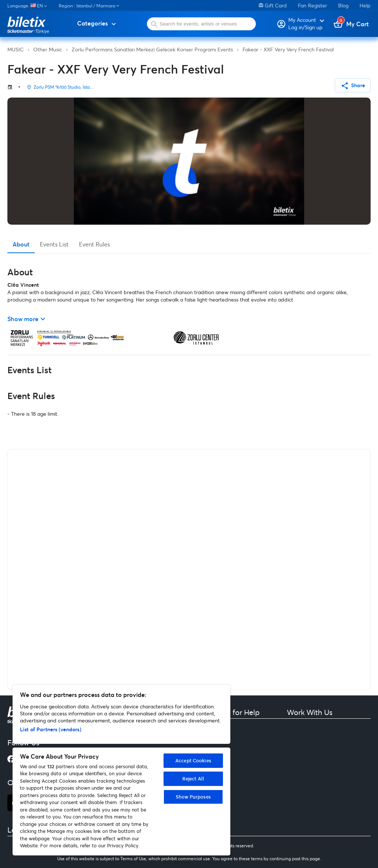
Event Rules (94, 244)
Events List (54, 244)
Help (365, 5)
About (21, 244)
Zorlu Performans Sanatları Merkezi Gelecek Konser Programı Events (152, 49)
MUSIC (16, 49)
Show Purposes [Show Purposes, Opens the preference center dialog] (193, 797)
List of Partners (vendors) (51, 729)
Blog (343, 5)
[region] (121, 770)
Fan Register (312, 5)
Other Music (48, 49)
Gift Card (273, 5)
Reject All (193, 779)
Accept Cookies (193, 760)
